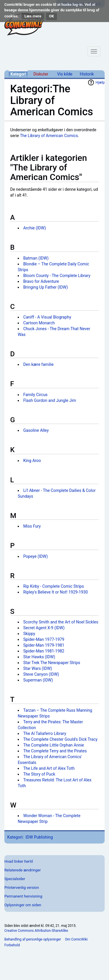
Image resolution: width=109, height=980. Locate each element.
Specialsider (15, 879)
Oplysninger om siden (23, 905)
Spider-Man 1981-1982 (44, 651)
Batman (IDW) (36, 258)
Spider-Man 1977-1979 (44, 639)
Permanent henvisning (23, 896)
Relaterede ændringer (23, 870)
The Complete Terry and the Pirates (55, 751)
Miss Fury (32, 526)
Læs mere (33, 16)
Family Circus (35, 395)
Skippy (29, 634)
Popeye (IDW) (36, 556)
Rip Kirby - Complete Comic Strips (54, 586)
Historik (87, 74)
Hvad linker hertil (19, 861)
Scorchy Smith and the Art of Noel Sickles (61, 622)
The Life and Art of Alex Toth (49, 768)
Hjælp (100, 82)
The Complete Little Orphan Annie (54, 745)
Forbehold (12, 945)
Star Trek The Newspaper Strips (52, 663)
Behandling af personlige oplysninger (33, 939)
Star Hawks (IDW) (39, 657)
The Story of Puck (39, 774)
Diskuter (41, 74)
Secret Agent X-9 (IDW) (44, 628)
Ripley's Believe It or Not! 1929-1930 (56, 592)
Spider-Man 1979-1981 (44, 645)
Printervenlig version (22, 888)
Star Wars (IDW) (38, 668)
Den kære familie (39, 364)
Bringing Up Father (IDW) (46, 287)
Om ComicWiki (76, 939)
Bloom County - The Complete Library (57, 276)
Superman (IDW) (38, 680)
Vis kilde (65, 74)
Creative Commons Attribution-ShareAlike (36, 931)
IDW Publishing (39, 837)
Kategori (18, 74)
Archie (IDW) (35, 228)
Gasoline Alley (36, 430)
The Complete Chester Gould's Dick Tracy (60, 739)
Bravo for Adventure (41, 281)
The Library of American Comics (49, 136)
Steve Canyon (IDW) (41, 674)
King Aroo (32, 461)
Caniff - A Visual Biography (47, 317)
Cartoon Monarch (39, 323)
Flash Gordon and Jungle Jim (50, 400)
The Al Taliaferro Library (45, 733)
